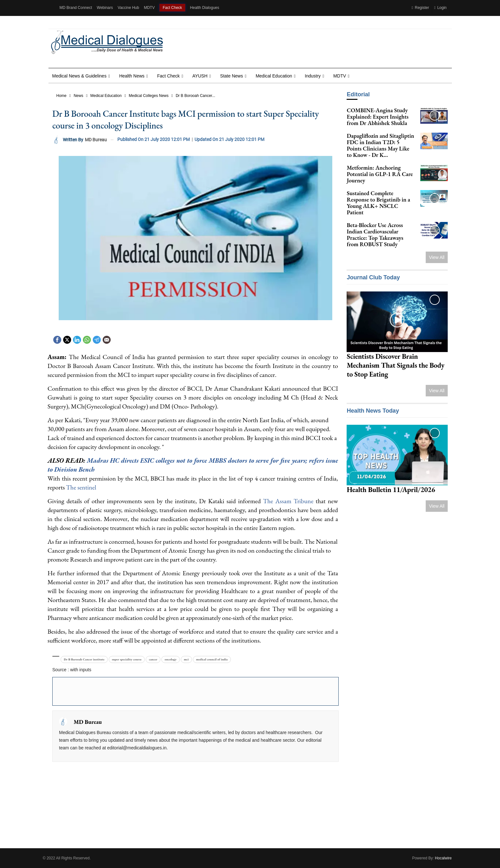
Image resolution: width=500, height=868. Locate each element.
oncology (170, 659)
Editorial (358, 94)
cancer (153, 659)
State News (232, 76)
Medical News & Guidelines (79, 76)
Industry (313, 76)
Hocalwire (443, 858)
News (78, 96)
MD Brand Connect (76, 8)
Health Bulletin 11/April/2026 (391, 490)
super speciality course (127, 659)
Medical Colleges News (149, 96)
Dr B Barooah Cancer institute (84, 659)
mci (186, 659)
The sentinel (81, 487)
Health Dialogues (205, 8)
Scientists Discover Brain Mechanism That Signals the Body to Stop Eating (395, 365)
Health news (132, 76)
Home (62, 96)
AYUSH (200, 76)
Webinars (105, 8)
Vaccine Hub (128, 8)
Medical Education (274, 76)
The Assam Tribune (288, 501)
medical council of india (212, 659)
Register (420, 8)
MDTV (149, 8)
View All (437, 257)
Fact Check (172, 8)
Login (440, 8)
